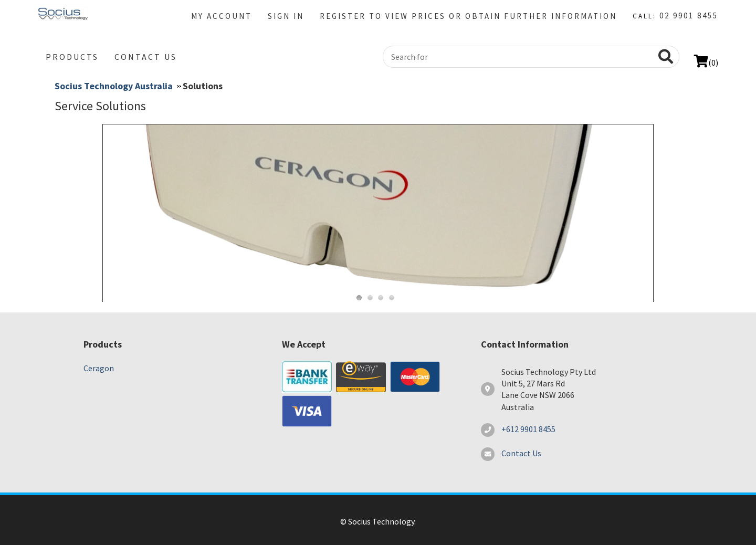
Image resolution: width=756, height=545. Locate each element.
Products (72, 57)
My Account (222, 16)
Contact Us (146, 57)
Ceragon (99, 368)
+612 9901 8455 (528, 429)
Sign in (286, 16)
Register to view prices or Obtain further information (468, 16)
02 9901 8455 (689, 15)
